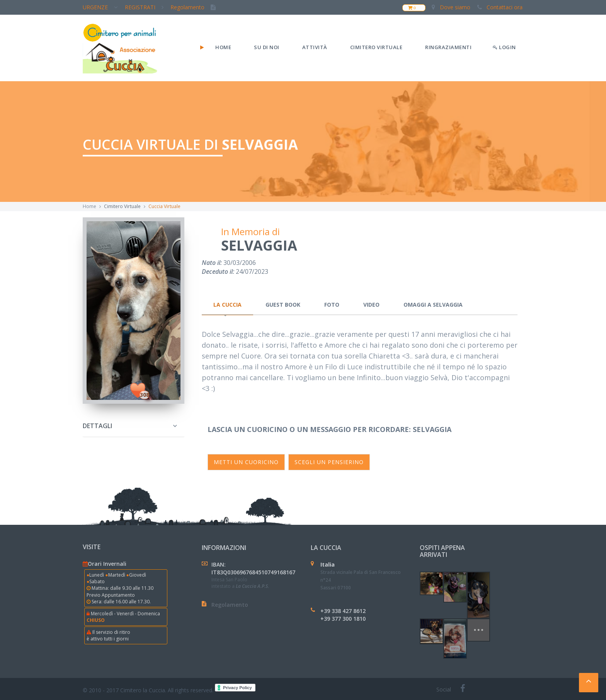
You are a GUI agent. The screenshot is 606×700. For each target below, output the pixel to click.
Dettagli (97, 426)
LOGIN (504, 47)
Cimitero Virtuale (376, 47)
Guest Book (283, 305)
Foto (332, 305)
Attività (315, 47)
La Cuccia (227, 305)
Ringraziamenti (448, 47)
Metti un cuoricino (246, 462)
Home (223, 47)
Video (371, 305)
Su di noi (267, 47)
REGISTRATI (146, 7)
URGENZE (103, 7)
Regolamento (195, 7)
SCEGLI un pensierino (329, 462)
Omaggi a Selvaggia (433, 305)
